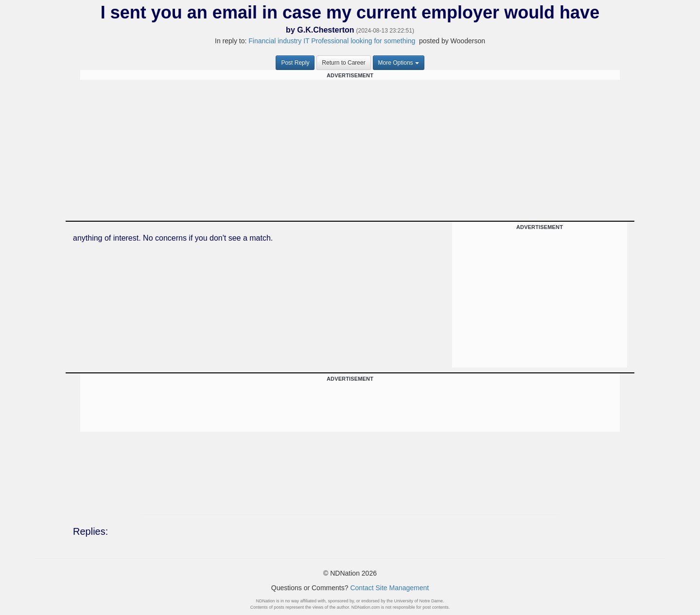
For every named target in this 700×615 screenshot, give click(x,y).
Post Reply (295, 63)
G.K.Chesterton (325, 30)
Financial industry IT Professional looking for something (332, 41)
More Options (399, 63)
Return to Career (343, 63)
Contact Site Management (389, 588)
